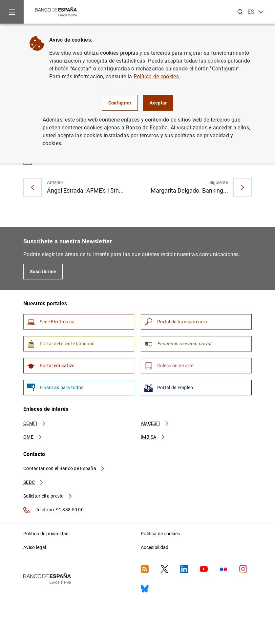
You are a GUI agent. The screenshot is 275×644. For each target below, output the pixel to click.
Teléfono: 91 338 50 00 (53, 510)
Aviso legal (35, 547)
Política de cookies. (157, 76)
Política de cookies (160, 534)
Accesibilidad (155, 547)
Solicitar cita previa (48, 496)
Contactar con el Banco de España (64, 468)
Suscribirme (43, 272)
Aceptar (158, 103)
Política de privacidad (46, 534)
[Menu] (12, 12)
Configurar (120, 103)
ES (255, 12)
